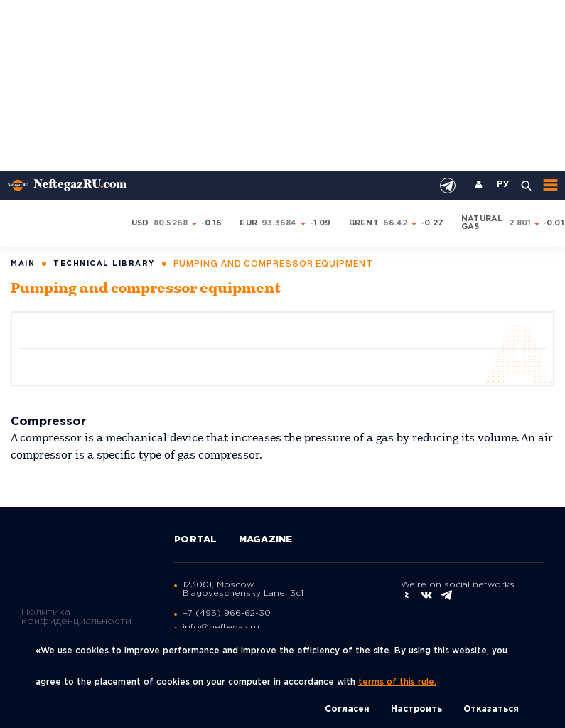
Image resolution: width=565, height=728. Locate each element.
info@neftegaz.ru (221, 627)
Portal (196, 540)
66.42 (395, 223)
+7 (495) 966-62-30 (227, 613)
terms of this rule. (397, 682)
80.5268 (171, 223)
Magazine (266, 540)
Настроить (416, 709)
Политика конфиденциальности (76, 617)
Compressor (48, 422)
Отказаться (491, 709)
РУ (503, 185)
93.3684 (279, 223)
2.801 (520, 223)
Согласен (347, 709)
